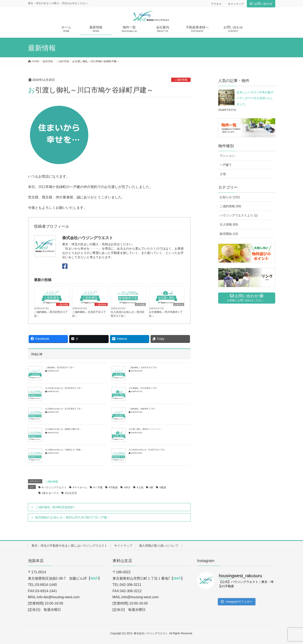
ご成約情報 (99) (230, 206)
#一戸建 (98, 487)
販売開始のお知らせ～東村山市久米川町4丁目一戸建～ (73, 517)
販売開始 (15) (229, 234)
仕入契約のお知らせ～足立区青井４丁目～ (64, 409)
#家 (151, 487)
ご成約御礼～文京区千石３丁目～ (89, 314)
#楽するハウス (50, 493)
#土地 (140, 487)
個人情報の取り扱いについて (159, 546)
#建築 (163, 487)
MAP (94, 578)
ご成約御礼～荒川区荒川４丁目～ (51, 314)
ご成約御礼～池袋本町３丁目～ (142, 409)
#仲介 (127, 487)
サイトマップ (236, 4)
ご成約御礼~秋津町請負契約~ (55, 507)
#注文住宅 (71, 493)
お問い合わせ (263, 4)
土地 (223, 174)
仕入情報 (140, 305)
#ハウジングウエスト (54, 487)
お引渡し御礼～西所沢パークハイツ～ (145, 429)
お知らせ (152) (230, 197)
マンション (227, 156)
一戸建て (226, 165)
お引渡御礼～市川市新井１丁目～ (166, 314)
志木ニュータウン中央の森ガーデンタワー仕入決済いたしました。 (255, 98)
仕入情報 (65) (229, 224)
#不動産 (113, 487)
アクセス (216, 4)
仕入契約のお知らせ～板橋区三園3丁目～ (63, 429)
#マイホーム (80, 487)
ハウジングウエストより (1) (239, 215)
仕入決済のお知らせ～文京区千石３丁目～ (147, 450)
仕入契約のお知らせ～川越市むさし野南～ (64, 450)
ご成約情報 (181, 80)
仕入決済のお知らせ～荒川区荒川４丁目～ (128, 314)
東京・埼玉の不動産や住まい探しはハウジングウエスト (69, 546)
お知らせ (179, 305)
